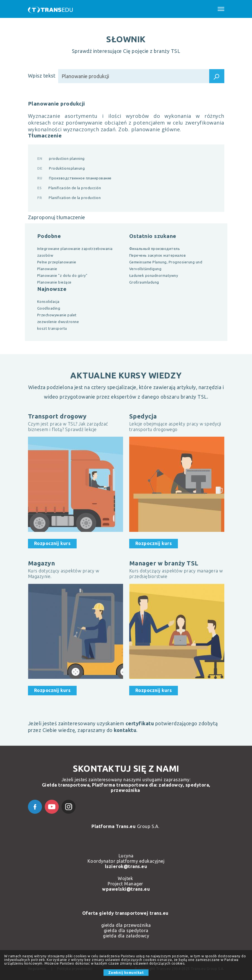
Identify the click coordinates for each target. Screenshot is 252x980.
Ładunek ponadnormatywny (154, 275)
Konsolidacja (48, 301)
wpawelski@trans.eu (126, 889)
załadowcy (171, 785)
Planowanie (47, 269)
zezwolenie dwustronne (58, 322)
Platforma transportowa (120, 785)
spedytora (197, 785)
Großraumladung (144, 282)
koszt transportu (52, 328)
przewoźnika (125, 790)
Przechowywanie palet (57, 315)
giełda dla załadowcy (126, 936)
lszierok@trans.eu (126, 866)
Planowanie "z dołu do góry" (62, 275)
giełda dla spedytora (126, 930)
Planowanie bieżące (54, 282)
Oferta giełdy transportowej (116, 913)
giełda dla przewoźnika (126, 925)
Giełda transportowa (66, 785)
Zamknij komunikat (126, 973)
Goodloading (49, 308)
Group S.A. (126, 826)
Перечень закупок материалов (158, 255)
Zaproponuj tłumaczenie (57, 217)
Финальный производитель (155, 249)
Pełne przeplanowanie (57, 262)
